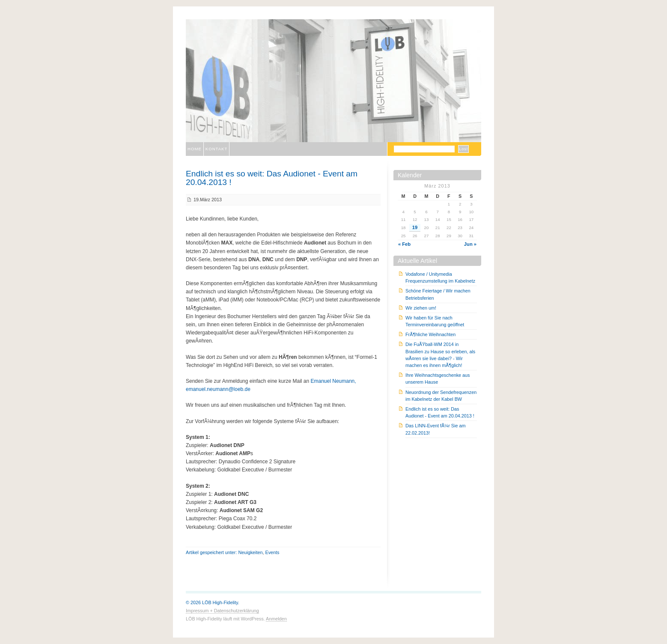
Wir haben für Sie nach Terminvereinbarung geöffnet (435, 321)
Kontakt (217, 149)
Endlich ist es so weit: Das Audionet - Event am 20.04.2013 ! (272, 178)
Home (195, 149)
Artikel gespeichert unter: (212, 552)
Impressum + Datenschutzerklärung (222, 611)
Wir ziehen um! (421, 308)
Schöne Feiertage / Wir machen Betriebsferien (438, 294)
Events (272, 552)
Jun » (470, 244)
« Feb (404, 244)
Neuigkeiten (250, 552)
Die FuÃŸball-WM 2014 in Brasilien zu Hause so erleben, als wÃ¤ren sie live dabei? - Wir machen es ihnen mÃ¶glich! (440, 355)
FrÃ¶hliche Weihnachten (430, 334)
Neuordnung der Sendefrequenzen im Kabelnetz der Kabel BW (441, 396)
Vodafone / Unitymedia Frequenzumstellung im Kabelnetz (440, 277)
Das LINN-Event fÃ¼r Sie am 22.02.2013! (435, 429)
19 (415, 227)
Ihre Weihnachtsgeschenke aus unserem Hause (438, 379)
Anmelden (276, 619)
